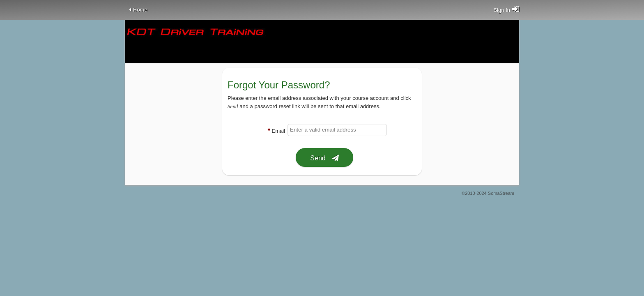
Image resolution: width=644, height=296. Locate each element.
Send (318, 158)
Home (140, 10)
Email (278, 131)
